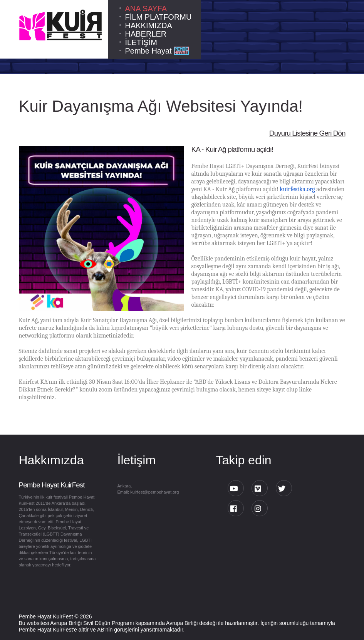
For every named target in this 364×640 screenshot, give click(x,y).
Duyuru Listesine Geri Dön (307, 133)
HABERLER (146, 34)
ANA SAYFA (146, 8)
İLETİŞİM (141, 42)
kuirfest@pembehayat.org (154, 492)
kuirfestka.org (297, 189)
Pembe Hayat (157, 51)
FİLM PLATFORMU (159, 17)
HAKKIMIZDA (149, 25)
